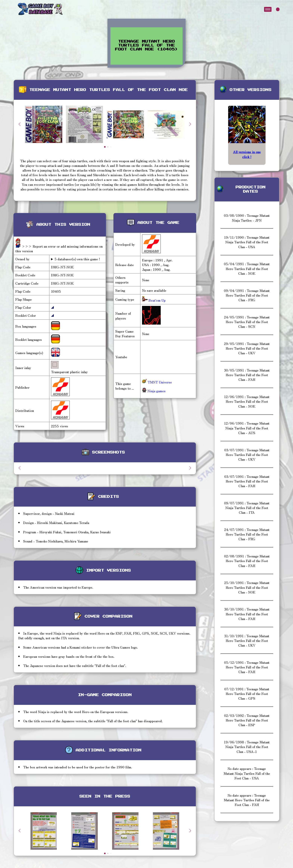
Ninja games (154, 391)
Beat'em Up (157, 300)
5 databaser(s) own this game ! (77, 259)
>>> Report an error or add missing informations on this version (59, 248)
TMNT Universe (157, 382)
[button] (190, 124)
